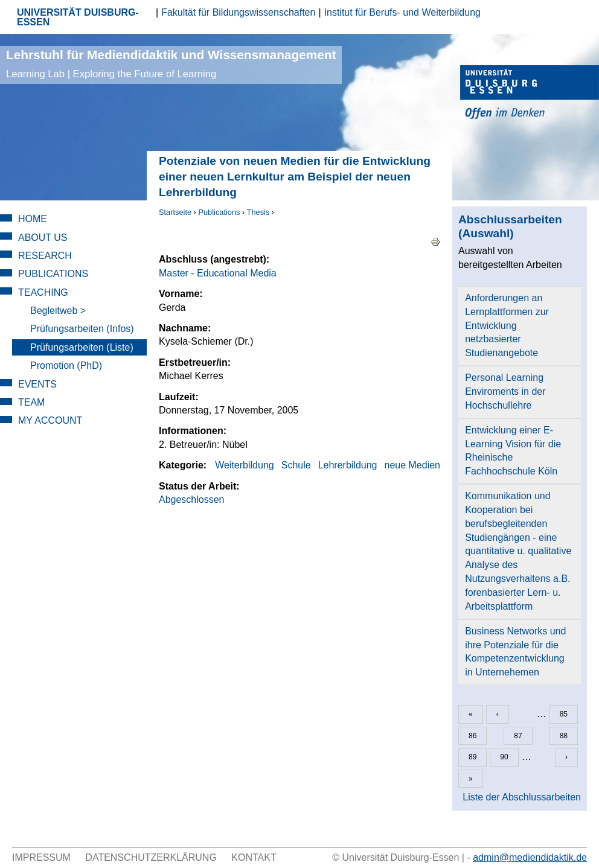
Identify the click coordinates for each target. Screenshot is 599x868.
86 (472, 736)
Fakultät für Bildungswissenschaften (238, 12)
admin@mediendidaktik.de (530, 857)
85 (564, 714)
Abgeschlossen (192, 499)
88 (564, 736)
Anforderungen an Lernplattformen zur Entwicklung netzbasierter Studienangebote (507, 325)
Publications (219, 212)
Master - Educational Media (218, 273)
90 (504, 757)
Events (37, 384)
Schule (296, 465)
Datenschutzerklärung (151, 857)
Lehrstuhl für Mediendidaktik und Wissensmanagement (171, 64)
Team (31, 402)
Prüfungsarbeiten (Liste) (82, 347)
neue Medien (412, 465)
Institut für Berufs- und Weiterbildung (402, 12)
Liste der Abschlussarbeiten (522, 797)
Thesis (258, 212)
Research (45, 256)
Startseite (175, 212)
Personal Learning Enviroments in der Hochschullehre (505, 391)
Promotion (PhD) (66, 365)
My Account (50, 420)
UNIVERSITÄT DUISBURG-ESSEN (78, 17)
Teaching (43, 292)
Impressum (41, 857)
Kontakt (254, 857)
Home (33, 219)
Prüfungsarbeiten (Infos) (82, 329)
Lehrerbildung (348, 465)
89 (472, 757)
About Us (43, 238)
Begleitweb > (58, 311)
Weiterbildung (245, 465)
